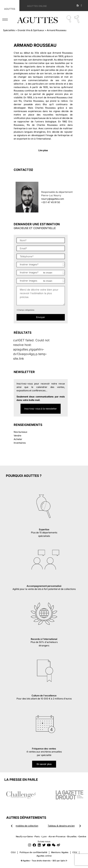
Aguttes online (37, 6)
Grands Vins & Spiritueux (31, 30)
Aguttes (10, 9)
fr (79, 6)
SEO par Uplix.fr (60, 861)
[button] (43, 150)
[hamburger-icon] (5, 20)
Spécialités (9, 30)
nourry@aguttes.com (53, 199)
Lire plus (43, 150)
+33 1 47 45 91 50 (51, 202)
